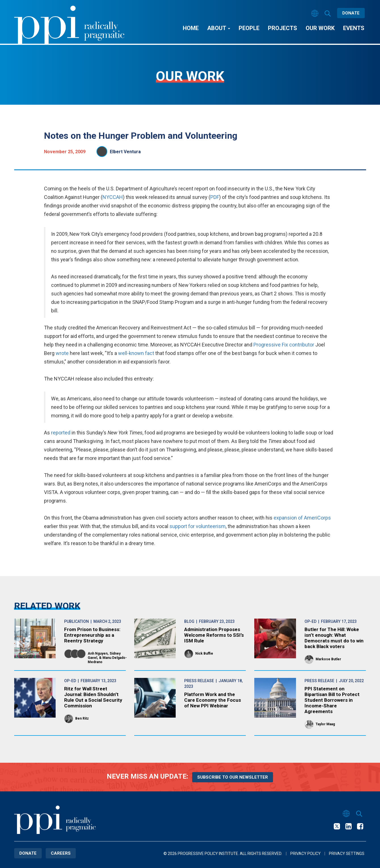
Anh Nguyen (98, 653)
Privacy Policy (306, 854)
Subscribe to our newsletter (233, 777)
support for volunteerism (198, 526)
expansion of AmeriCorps (302, 518)
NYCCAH (113, 197)
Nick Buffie (204, 653)
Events (354, 28)
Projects (283, 28)
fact (150, 353)
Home (191, 28)
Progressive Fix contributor (284, 345)
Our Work (320, 28)
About (219, 28)
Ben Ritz (82, 718)
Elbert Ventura (125, 152)
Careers (61, 853)
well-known (131, 353)
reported (61, 433)
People (249, 28)
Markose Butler (328, 659)
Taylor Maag (325, 724)
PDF (215, 197)
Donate (351, 13)
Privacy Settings (347, 854)
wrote (62, 353)
